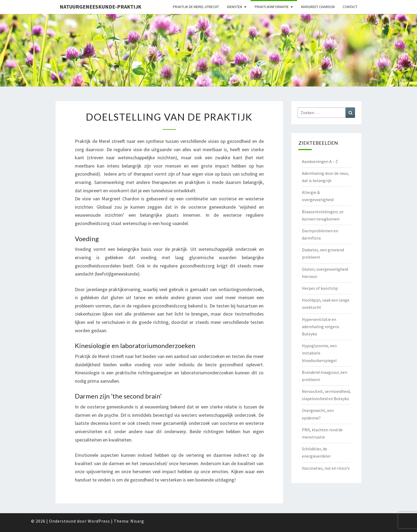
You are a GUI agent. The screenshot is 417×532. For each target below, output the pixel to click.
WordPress (99, 521)
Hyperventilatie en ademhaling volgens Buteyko (321, 327)
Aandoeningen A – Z (320, 161)
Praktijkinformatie (272, 7)
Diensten (235, 7)
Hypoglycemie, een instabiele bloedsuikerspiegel (319, 353)
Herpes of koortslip (320, 288)
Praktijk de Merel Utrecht (196, 7)
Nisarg (137, 521)
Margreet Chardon (318, 7)
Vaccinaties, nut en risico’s (326, 468)
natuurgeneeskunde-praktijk (100, 7)
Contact (350, 7)
